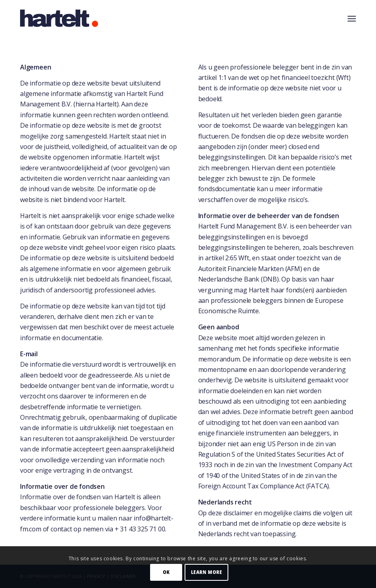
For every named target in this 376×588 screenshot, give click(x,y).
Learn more (207, 572)
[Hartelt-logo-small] (59, 18)
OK (166, 572)
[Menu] (352, 18)
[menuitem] (352, 18)
